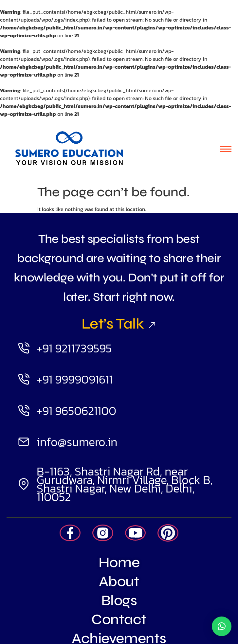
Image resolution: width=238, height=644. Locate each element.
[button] (222, 626)
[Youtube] (136, 533)
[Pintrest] (168, 533)
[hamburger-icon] (226, 149)
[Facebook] (70, 533)
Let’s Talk (119, 324)
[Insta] (103, 533)
